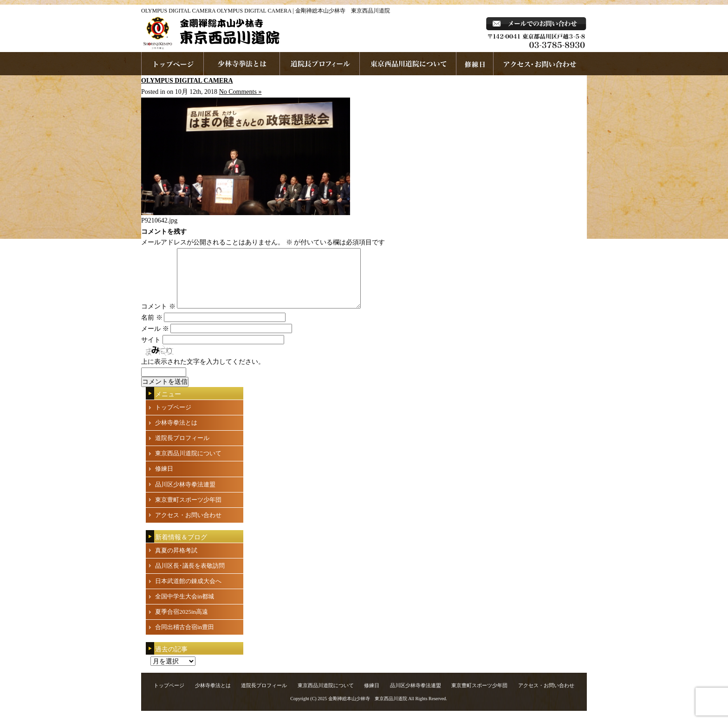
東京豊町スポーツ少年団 (188, 511)
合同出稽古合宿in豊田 (185, 638)
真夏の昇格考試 (176, 561)
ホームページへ (172, 64)
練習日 (475, 64)
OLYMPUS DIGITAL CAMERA (187, 81)
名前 (152, 329)
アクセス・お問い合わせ (188, 526)
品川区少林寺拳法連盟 (185, 496)
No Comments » (240, 92)
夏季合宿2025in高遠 (182, 623)
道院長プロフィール (320, 64)
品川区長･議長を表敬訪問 (190, 577)
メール (155, 340)
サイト (151, 351)
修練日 (164, 480)
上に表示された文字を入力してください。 (203, 373)
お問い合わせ (540, 64)
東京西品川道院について (408, 64)
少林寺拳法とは (242, 64)
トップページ (173, 418)
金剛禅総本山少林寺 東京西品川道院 (368, 710)
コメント (158, 318)
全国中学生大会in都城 (185, 607)
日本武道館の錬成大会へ (188, 592)
